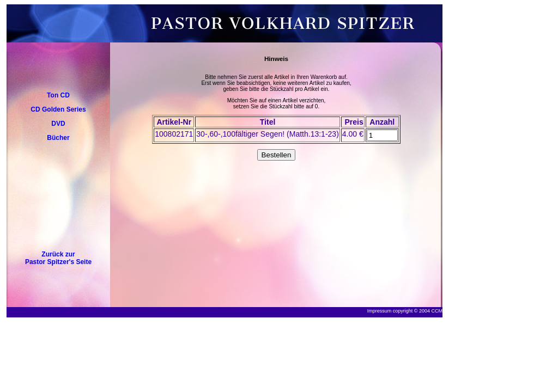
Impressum (380, 311)
